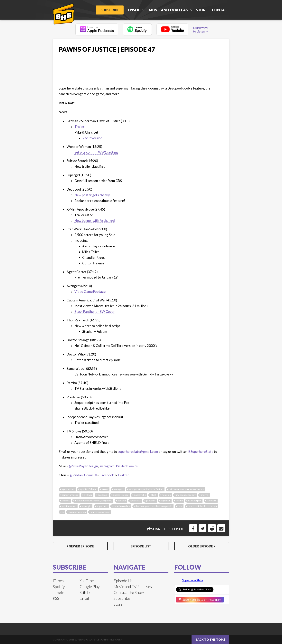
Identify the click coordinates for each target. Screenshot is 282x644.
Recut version (92, 138)
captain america (70, 495)
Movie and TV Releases (170, 10)
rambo (179, 501)
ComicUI (90, 475)
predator (151, 501)
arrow (105, 489)
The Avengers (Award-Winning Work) (154, 506)
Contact (221, 10)
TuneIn (58, 592)
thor (180, 506)
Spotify (59, 586)
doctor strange (121, 495)
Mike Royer (115, 640)
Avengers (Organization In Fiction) (146, 489)
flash (154, 495)
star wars (212, 501)
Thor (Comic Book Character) (202, 506)
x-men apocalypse (101, 512)
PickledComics (127, 466)
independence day (186, 495)
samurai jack (195, 501)
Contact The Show (129, 592)
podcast (122, 501)
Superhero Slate (193, 580)
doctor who (140, 495)
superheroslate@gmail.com (138, 452)
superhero (102, 506)
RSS (56, 598)
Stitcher (86, 592)
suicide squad (69, 506)
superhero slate (122, 506)
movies (66, 501)
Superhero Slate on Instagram (200, 600)
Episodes (136, 10)
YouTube (87, 581)
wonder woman (78, 512)
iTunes (58, 581)
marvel (205, 495)
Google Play (90, 586)
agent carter (68, 489)
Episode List (141, 546)
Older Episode (201, 546)
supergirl (87, 506)
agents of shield (88, 489)
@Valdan (76, 475)
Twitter (123, 475)
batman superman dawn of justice (186, 489)
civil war (88, 495)
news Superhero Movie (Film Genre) (94, 501)
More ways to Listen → (201, 29)
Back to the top (210, 639)
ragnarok (166, 501)
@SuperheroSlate (200, 452)
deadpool (103, 495)
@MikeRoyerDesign (83, 466)
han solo (166, 495)
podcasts (136, 501)
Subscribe (110, 10)
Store (202, 10)
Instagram (107, 466)
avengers (119, 489)
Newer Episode (81, 546)
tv (63, 512)
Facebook (107, 475)
